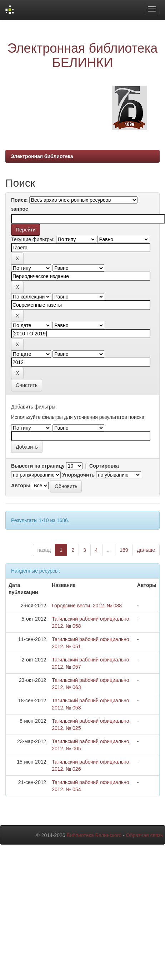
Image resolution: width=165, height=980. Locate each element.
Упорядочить (78, 475)
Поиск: (19, 200)
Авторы (21, 486)
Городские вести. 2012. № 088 (87, 606)
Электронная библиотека (42, 156)
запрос (20, 209)
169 (124, 550)
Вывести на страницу (38, 466)
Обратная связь (144, 835)
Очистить (27, 385)
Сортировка (104, 466)
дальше (146, 550)
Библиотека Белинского (94, 835)
